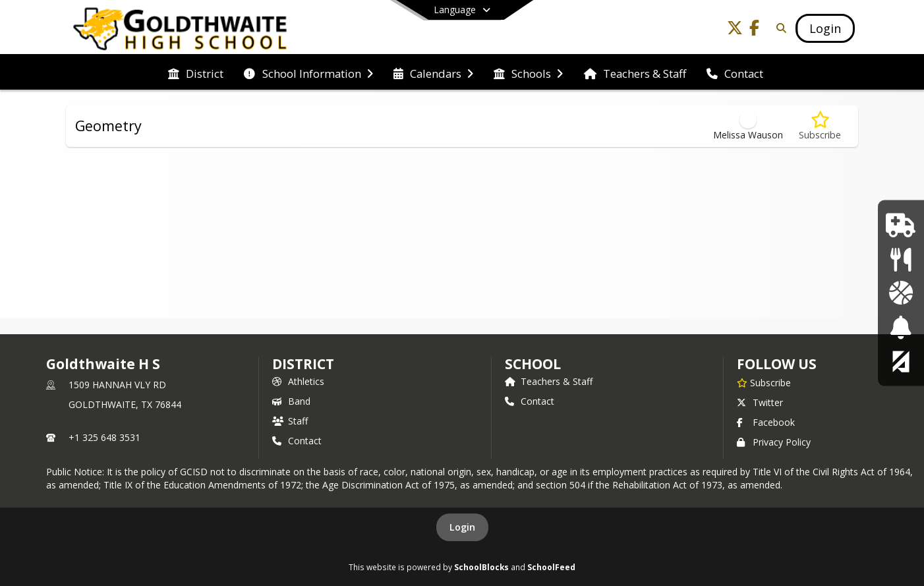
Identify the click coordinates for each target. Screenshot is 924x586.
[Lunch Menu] (901, 259)
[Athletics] (901, 293)
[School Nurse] (901, 225)
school (533, 364)
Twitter (760, 402)
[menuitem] (196, 73)
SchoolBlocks (481, 567)
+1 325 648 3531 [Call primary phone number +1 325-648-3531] (104, 437)
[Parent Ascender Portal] (901, 361)
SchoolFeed (551, 567)
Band (291, 401)
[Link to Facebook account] (755, 30)
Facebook (766, 422)
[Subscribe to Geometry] (820, 126)
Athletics (298, 381)
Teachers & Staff (549, 381)
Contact (297, 441)
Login (462, 527)
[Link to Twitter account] (735, 30)
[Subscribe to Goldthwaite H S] (764, 382)
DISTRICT (303, 364)
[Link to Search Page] (779, 28)
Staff (290, 421)
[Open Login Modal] (825, 28)
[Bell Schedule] (901, 327)
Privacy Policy (774, 442)
